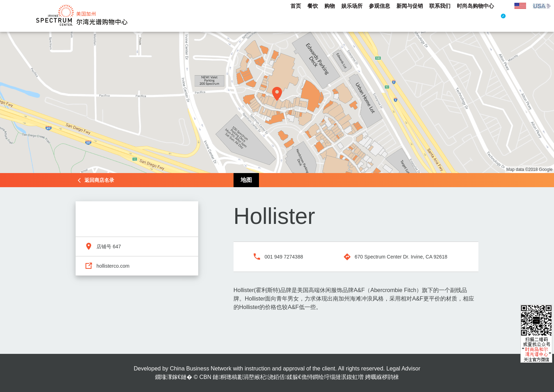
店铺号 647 (109, 247)
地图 (246, 180)
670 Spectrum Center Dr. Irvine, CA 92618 (401, 257)
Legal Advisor (403, 369)
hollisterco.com (113, 266)
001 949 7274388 (284, 257)
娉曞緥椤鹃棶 (382, 377)
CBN (205, 377)
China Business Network (201, 369)
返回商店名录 (99, 180)
